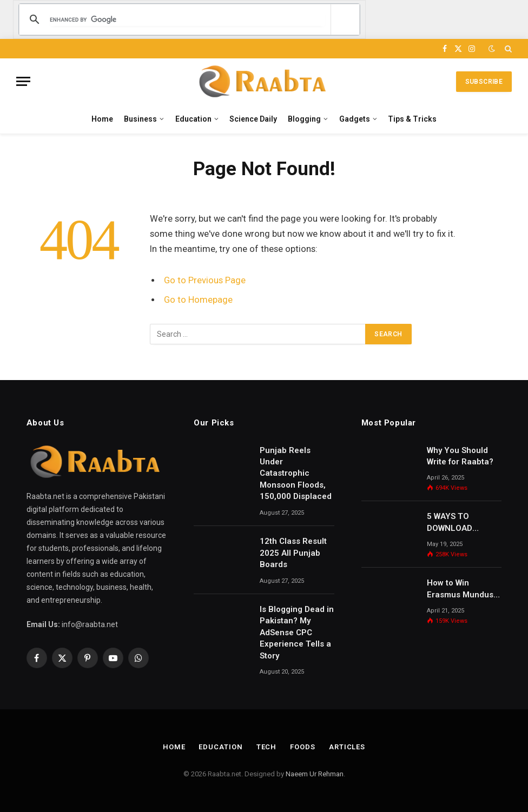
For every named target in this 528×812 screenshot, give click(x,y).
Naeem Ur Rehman (315, 774)
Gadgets (355, 119)
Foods (303, 747)
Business (140, 119)
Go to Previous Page (205, 280)
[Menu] (23, 81)
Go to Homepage (198, 300)
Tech (267, 747)
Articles (347, 747)
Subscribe (484, 82)
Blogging (304, 119)
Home (102, 119)
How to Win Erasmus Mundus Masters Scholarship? (460, 589)
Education (193, 119)
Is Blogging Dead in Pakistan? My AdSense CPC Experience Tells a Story (297, 633)
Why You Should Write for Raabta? (460, 456)
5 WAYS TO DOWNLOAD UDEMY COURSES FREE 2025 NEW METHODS (460, 523)
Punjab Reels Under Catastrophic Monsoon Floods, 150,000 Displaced (296, 474)
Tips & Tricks (412, 119)
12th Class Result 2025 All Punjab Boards (293, 553)
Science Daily (253, 119)
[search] (187, 19)
